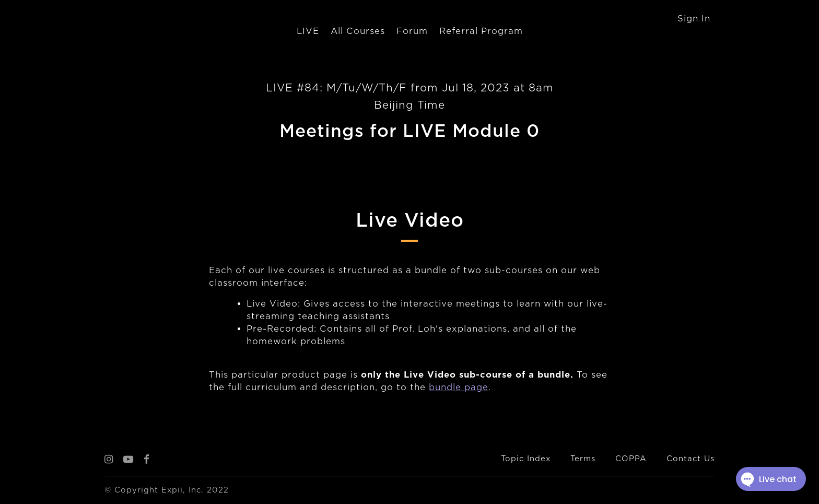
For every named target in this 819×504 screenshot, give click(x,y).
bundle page (459, 387)
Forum (412, 31)
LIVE (308, 31)
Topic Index (526, 459)
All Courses (358, 31)
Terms (583, 459)
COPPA (631, 459)
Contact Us (691, 459)
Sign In (694, 19)
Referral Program (481, 31)
